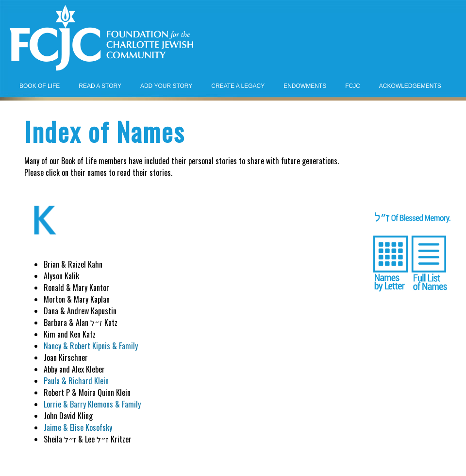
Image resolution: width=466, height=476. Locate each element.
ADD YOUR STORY (166, 86)
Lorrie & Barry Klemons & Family (92, 404)
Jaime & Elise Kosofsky (78, 427)
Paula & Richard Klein (76, 381)
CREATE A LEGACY (238, 86)
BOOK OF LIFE (40, 86)
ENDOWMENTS (305, 86)
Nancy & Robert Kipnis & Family (91, 346)
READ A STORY (100, 86)
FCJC (353, 86)
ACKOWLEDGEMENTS (410, 86)
